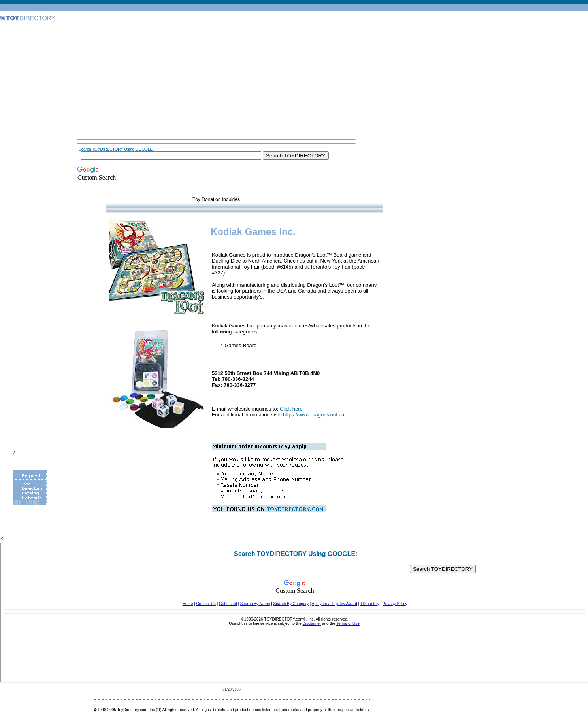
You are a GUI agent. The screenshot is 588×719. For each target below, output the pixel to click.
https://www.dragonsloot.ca (314, 415)
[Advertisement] (217, 81)
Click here (291, 409)
